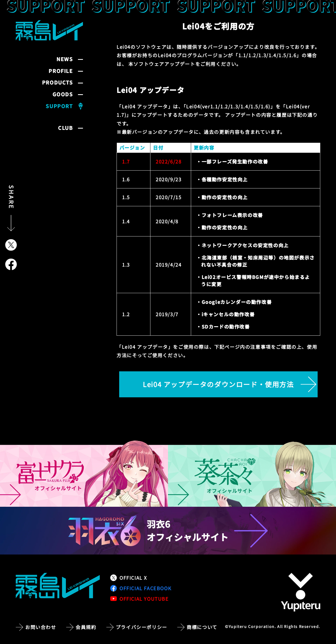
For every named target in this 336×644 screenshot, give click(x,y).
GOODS (63, 94)
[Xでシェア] (11, 245)
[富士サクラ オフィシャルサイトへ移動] (84, 474)
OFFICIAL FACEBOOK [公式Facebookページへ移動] (141, 588)
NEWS (65, 59)
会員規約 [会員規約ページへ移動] (86, 627)
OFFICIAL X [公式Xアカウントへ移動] (129, 578)
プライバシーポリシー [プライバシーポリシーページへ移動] (141, 627)
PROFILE (61, 71)
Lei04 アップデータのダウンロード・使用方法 (218, 384)
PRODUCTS (57, 83)
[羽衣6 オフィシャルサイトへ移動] (168, 531)
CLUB (65, 128)
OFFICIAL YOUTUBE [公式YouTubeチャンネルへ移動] (140, 599)
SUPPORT (59, 106)
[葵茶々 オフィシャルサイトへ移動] (252, 474)
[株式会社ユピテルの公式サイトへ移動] (301, 592)
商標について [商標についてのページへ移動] (202, 627)
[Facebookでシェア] (11, 264)
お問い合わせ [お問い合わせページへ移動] (41, 627)
